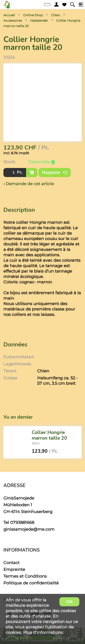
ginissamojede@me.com (29, 529)
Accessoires (13, 21)
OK (69, 602)
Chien (56, 15)
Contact (11, 563)
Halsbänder (39, 21)
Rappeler (55, 173)
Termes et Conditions (25, 576)
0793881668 (22, 522)
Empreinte (14, 569)
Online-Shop (33, 15)
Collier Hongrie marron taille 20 (49, 435)
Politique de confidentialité (31, 583)
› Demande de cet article (29, 184)
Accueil (9, 15)
